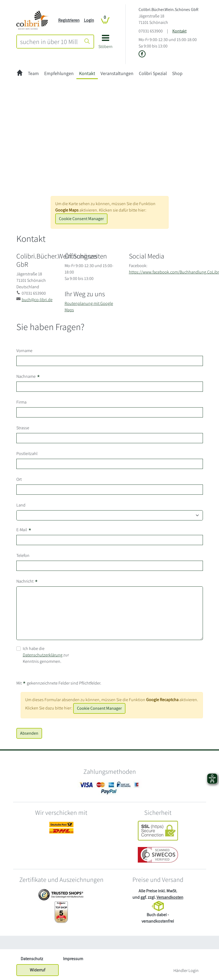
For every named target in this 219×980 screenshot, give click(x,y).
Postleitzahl (27, 454)
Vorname (24, 351)
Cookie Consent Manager (81, 219)
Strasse (23, 428)
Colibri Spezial (153, 73)
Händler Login (186, 970)
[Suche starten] (87, 42)
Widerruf (38, 970)
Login (89, 20)
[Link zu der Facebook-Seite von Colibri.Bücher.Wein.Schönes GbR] (142, 54)
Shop (177, 73)
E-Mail (24, 530)
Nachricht (27, 581)
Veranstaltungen (117, 73)
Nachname (28, 376)
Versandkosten (170, 897)
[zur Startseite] (20, 74)
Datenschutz (32, 959)
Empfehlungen (59, 73)
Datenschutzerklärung (43, 655)
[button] (105, 44)
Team (33, 73)
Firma (21, 402)
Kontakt (179, 31)
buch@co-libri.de (37, 300)
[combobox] (49, 42)
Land (21, 505)
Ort (19, 479)
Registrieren (69, 20)
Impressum (73, 959)
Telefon (23, 555)
